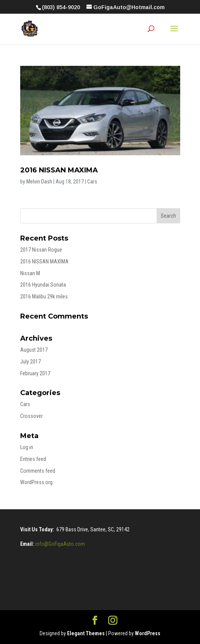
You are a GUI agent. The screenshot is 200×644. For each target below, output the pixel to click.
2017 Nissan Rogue (41, 250)
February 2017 (35, 373)
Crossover (31, 416)
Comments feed (38, 471)
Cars (92, 182)
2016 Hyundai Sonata (43, 285)
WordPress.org (36, 482)
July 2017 (30, 362)
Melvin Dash (39, 182)
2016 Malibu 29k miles (44, 296)
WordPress (148, 633)
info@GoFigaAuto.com (60, 544)
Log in (27, 447)
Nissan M (30, 273)
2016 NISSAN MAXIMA (59, 170)
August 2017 (34, 350)
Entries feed (33, 459)
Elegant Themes (86, 633)
